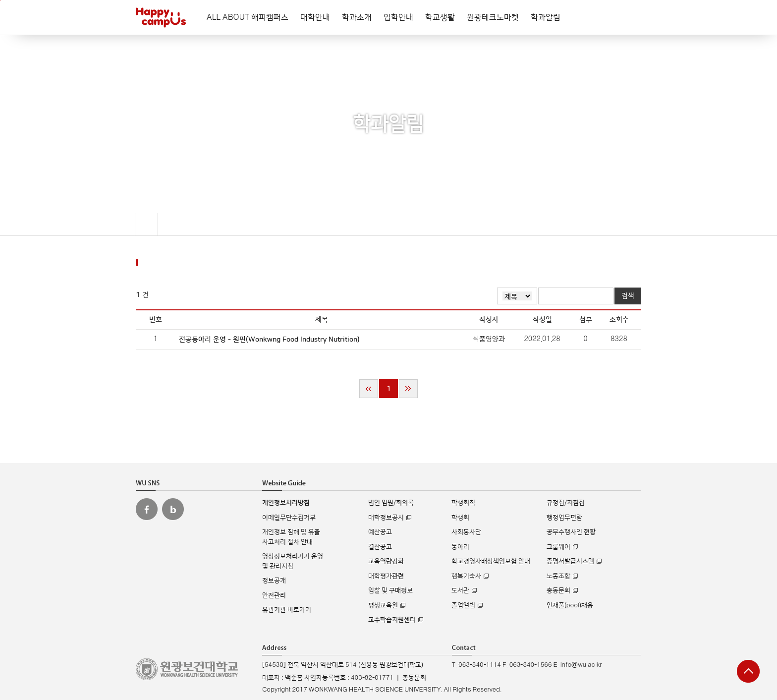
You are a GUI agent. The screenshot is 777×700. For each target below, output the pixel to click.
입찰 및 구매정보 (390, 590)
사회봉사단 (466, 532)
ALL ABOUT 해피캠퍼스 (248, 17)
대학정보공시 (386, 518)
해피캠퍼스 (161, 17)
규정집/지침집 (566, 503)
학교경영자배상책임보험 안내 (491, 561)
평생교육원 (383, 605)
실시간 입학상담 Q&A (747, 623)
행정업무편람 (564, 518)
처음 (369, 389)
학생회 (460, 518)
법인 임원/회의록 (391, 503)
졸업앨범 (463, 605)
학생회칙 (463, 503)
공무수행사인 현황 (571, 532)
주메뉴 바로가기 (0, 0)
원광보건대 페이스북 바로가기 (147, 509)
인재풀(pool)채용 (570, 605)
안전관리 (274, 595)
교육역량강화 (386, 561)
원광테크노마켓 (493, 17)
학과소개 (357, 17)
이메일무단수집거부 (289, 518)
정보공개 (274, 581)
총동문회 (558, 590)
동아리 (460, 547)
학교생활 (440, 17)
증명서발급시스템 (570, 561)
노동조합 (558, 576)
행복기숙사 (466, 576)
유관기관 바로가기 (287, 610)
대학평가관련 (386, 576)
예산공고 (380, 532)
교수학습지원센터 (392, 620)
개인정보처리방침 (286, 503)
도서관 (460, 590)
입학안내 (398, 17)
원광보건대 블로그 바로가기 (173, 509)
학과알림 (546, 17)
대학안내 (315, 17)
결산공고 (380, 547)
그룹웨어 (558, 547)
